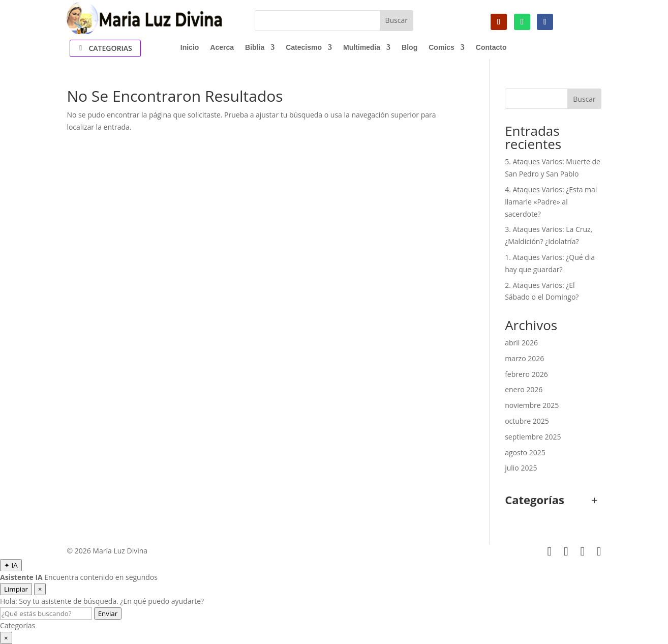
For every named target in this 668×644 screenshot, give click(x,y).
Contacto (491, 48)
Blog (409, 48)
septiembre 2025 (533, 437)
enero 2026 (524, 389)
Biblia (255, 48)
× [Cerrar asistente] (40, 589)
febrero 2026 (526, 374)
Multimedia (362, 48)
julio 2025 (521, 468)
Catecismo (304, 48)
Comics (442, 48)
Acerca (222, 48)
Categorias (110, 48)
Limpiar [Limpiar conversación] (16, 589)
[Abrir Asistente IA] (11, 565)
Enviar (108, 613)
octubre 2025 (527, 421)
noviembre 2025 (532, 405)
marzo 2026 (524, 358)
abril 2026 (521, 343)
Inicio (190, 48)
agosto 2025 (525, 452)
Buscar (584, 99)
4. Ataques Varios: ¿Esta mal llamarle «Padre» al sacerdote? (551, 202)
